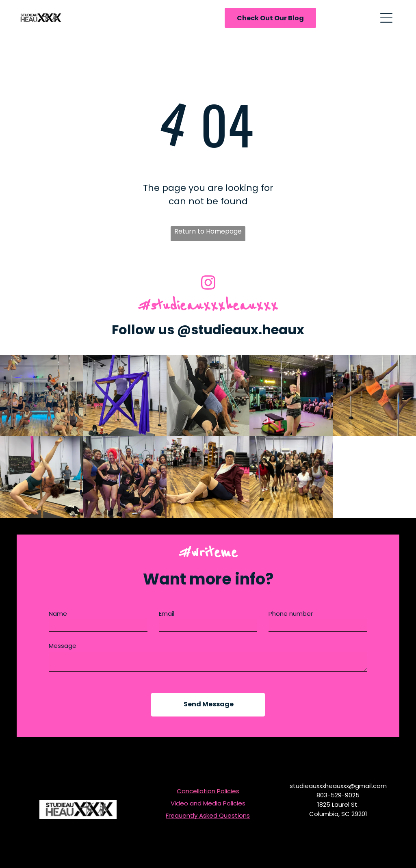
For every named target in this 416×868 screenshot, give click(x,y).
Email (167, 617)
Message (63, 649)
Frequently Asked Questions (208, 819)
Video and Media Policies (208, 807)
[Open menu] (386, 18)
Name (58, 617)
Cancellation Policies (208, 795)
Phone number (291, 617)
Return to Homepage (208, 231)
